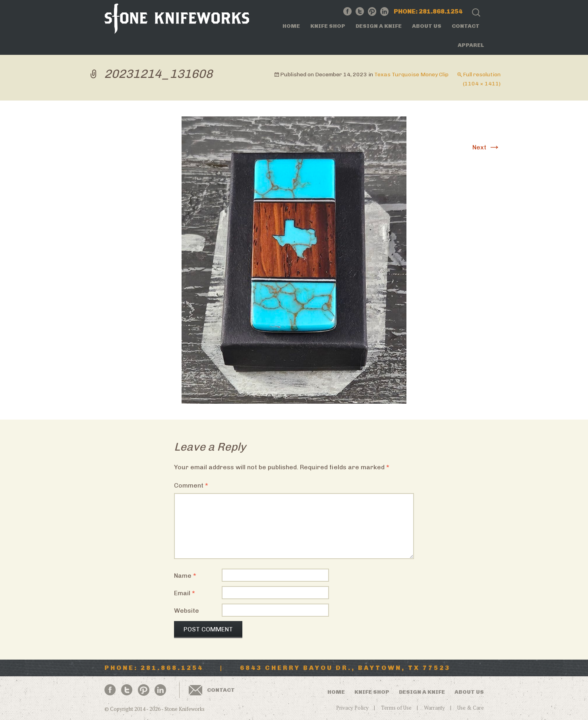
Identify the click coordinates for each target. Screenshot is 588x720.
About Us (427, 26)
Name (185, 576)
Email (185, 593)
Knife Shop (328, 26)
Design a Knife (379, 26)
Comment (191, 485)
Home (291, 26)
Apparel (471, 45)
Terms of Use (396, 708)
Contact (466, 26)
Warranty (434, 708)
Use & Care (471, 708)
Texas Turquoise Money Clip (411, 75)
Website (187, 611)
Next (486, 147)
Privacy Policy (352, 708)
